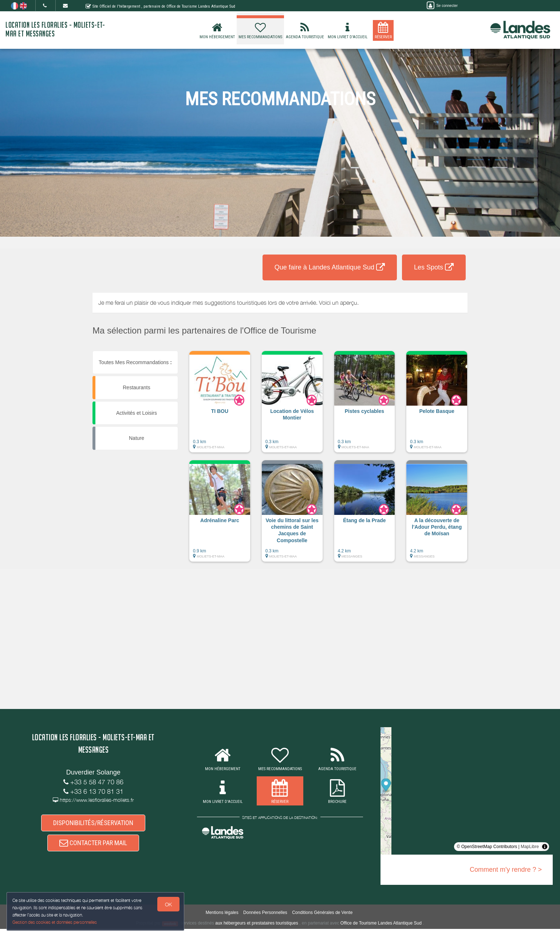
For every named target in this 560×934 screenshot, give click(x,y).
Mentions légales (222, 918)
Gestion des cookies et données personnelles (55, 922)
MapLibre (530, 847)
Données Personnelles (265, 918)
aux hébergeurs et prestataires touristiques (257, 929)
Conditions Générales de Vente (322, 918)
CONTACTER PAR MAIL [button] (93, 847)
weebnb (170, 929)
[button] (220, 405)
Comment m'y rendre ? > (506, 870)
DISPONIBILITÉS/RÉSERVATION (93, 824)
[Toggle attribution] (545, 847)
